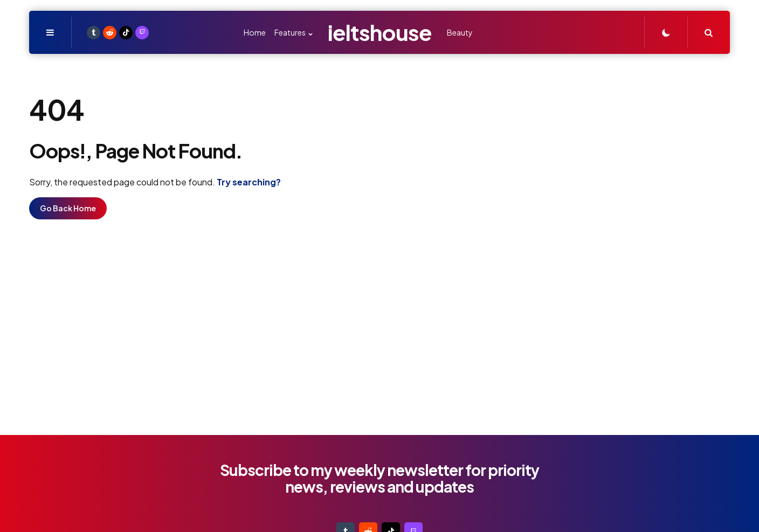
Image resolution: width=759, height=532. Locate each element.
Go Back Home (68, 208)
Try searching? (249, 182)
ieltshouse (380, 32)
